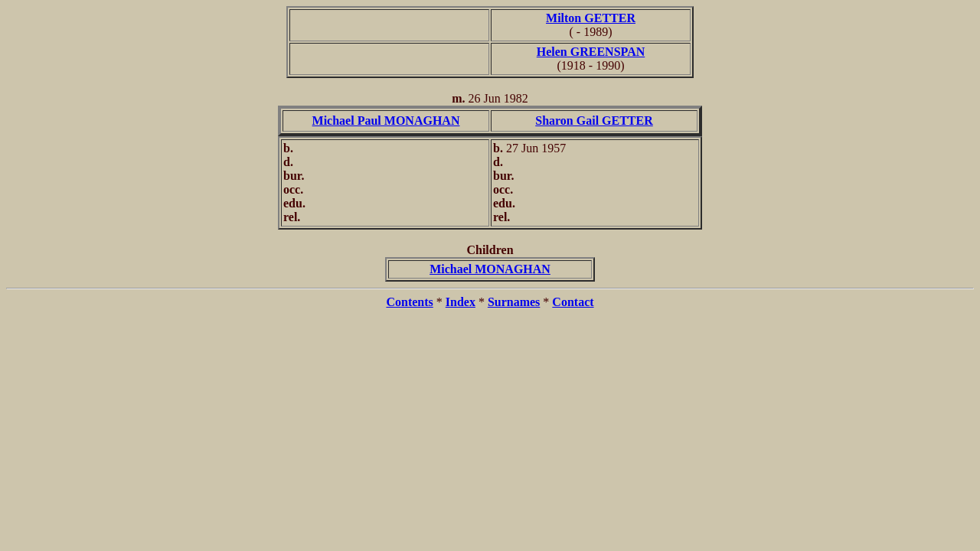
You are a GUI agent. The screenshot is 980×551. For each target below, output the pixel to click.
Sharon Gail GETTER (594, 121)
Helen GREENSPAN (591, 52)
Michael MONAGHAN (490, 269)
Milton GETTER (591, 18)
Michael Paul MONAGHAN (386, 121)
